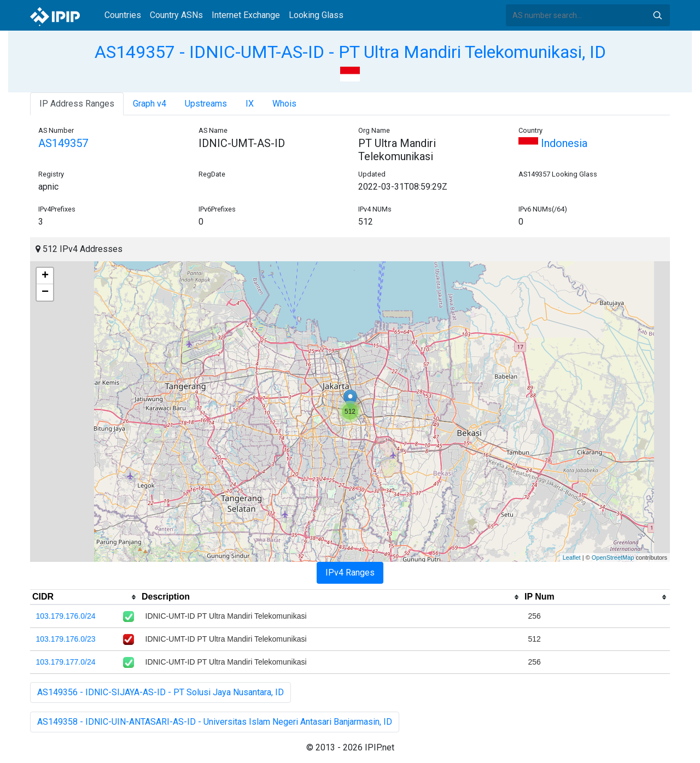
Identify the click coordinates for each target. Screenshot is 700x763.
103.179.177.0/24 (66, 662)
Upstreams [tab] (206, 104)
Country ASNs (176, 15)
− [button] (45, 292)
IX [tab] (250, 104)
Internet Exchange (246, 15)
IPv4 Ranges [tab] (350, 573)
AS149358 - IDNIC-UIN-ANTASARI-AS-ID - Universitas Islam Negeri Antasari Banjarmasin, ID (215, 722)
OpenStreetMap (613, 557)
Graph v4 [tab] (150, 104)
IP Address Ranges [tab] (77, 104)
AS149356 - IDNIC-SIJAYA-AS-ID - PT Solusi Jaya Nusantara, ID (161, 692)
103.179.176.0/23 (66, 639)
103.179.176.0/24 (66, 616)
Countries (123, 15)
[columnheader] (85, 597)
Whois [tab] (284, 104)
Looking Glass (316, 15)
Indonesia (553, 143)
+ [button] (45, 276)
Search (657, 15)
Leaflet (572, 557)
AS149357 (63, 143)
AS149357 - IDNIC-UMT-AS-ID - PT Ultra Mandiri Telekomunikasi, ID (350, 52)
